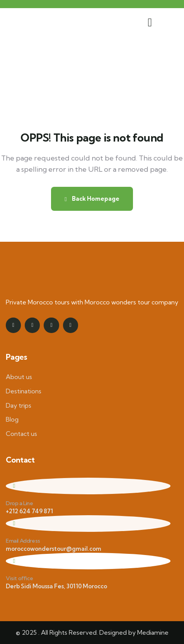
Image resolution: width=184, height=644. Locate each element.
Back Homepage (92, 199)
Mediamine (153, 632)
